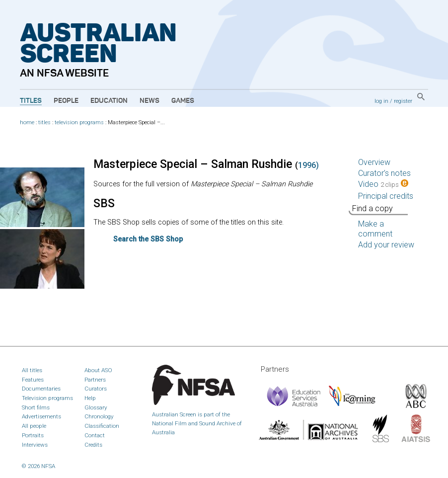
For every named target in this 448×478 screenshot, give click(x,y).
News (149, 101)
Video (383, 184)
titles (44, 122)
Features (33, 380)
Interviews (35, 445)
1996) (308, 165)
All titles (32, 370)
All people (34, 426)
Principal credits (386, 196)
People (66, 101)
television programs (79, 122)
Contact (95, 435)
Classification (102, 426)
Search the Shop (148, 239)
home (27, 122)
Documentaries (41, 389)
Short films (36, 407)
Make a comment (375, 229)
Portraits (33, 435)
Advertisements (41, 416)
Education (109, 101)
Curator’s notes (384, 173)
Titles (31, 101)
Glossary (96, 407)
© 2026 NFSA (38, 466)
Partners (95, 380)
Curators (96, 389)
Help (90, 398)
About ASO (98, 370)
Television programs (47, 398)
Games (183, 101)
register (403, 101)
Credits (93, 445)
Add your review (386, 245)
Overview (374, 162)
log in (381, 101)
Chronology (99, 416)
